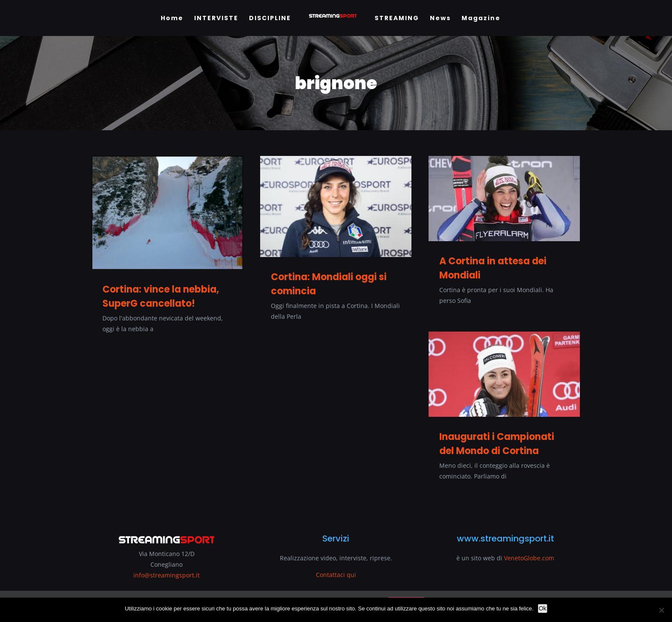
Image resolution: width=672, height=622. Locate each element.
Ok (543, 608)
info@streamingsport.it (166, 575)
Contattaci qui (336, 575)
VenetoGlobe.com (529, 558)
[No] (661, 610)
